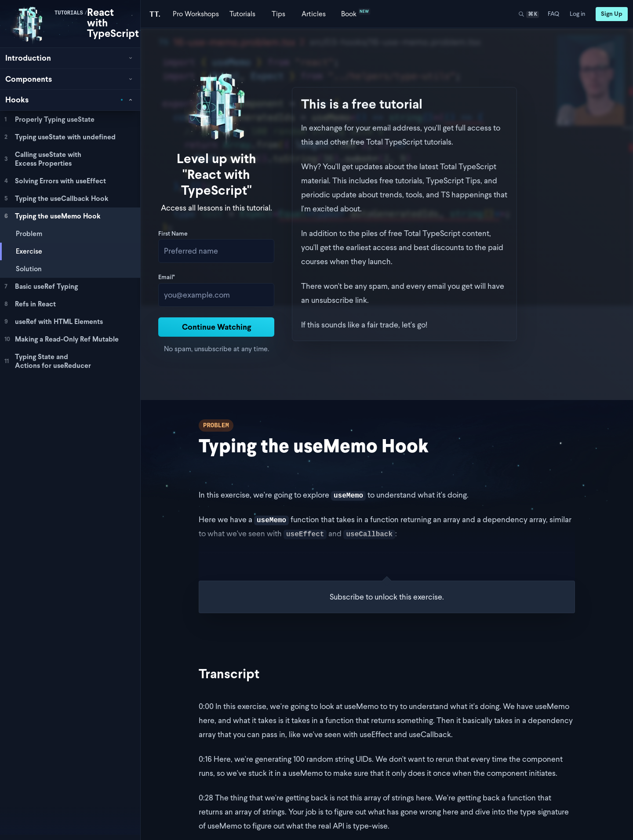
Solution (29, 269)
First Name (201, 203)
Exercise (29, 251)
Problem (29, 234)
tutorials (69, 13)
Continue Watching (271, 295)
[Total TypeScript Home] (155, 14)
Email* (194, 246)
